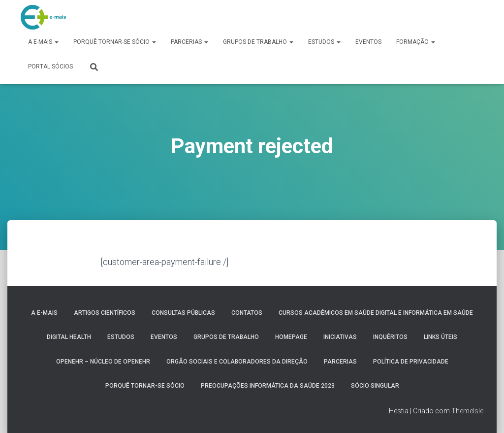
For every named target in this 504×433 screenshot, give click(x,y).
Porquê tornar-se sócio (115, 42)
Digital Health (69, 337)
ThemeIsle (467, 411)
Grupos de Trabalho (258, 42)
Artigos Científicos (105, 313)
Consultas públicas (183, 313)
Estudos (324, 42)
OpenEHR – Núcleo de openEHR (103, 362)
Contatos (247, 313)
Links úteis (441, 337)
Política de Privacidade (411, 362)
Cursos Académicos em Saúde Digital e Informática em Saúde (376, 313)
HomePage (291, 337)
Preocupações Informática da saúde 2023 (268, 386)
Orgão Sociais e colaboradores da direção (237, 362)
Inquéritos (390, 337)
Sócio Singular (375, 386)
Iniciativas (340, 337)
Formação (416, 42)
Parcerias (189, 42)
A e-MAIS (43, 42)
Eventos (368, 42)
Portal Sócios (50, 67)
